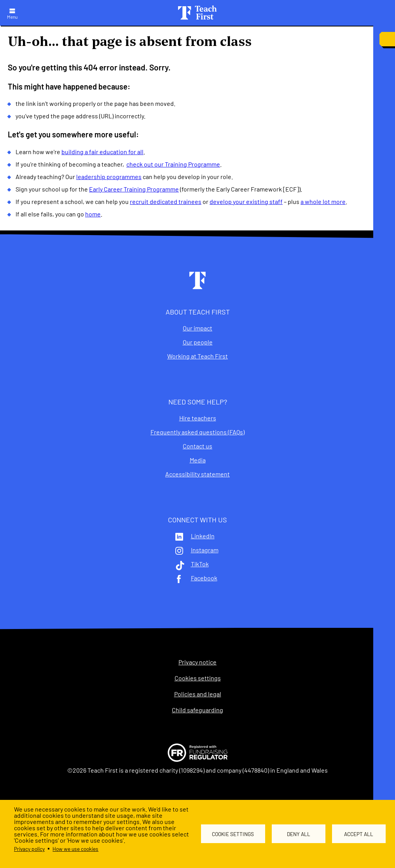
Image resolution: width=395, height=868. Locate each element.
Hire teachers (198, 418)
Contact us (197, 446)
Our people (198, 342)
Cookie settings (233, 834)
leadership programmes (109, 177)
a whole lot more (323, 201)
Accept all (359, 834)
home (93, 214)
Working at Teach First (197, 356)
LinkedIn (203, 536)
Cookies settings (198, 678)
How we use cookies (75, 849)
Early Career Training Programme (134, 189)
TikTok (200, 564)
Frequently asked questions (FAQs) (197, 432)
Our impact (197, 328)
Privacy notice (197, 662)
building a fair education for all (102, 152)
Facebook (204, 578)
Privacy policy (29, 849)
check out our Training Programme (173, 164)
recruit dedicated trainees (166, 201)
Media (198, 460)
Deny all (299, 834)
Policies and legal (198, 694)
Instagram (205, 550)
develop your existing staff (246, 201)
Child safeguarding (197, 710)
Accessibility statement (197, 474)
